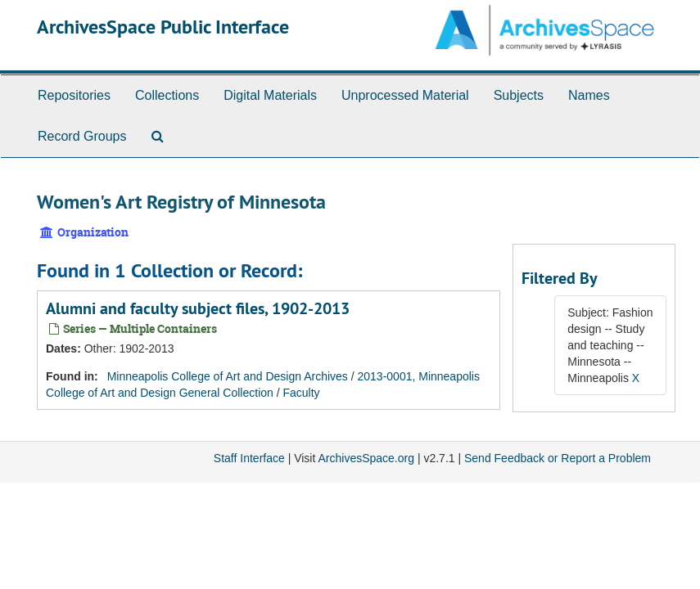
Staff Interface (249, 458)
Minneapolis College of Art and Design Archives (228, 376)
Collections (167, 95)
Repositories (74, 95)
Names (589, 95)
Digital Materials (270, 95)
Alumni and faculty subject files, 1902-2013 (198, 308)
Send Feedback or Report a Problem (558, 458)
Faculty (302, 393)
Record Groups (82, 136)
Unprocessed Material (405, 95)
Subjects (519, 95)
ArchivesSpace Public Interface (163, 27)
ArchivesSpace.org (366, 458)
